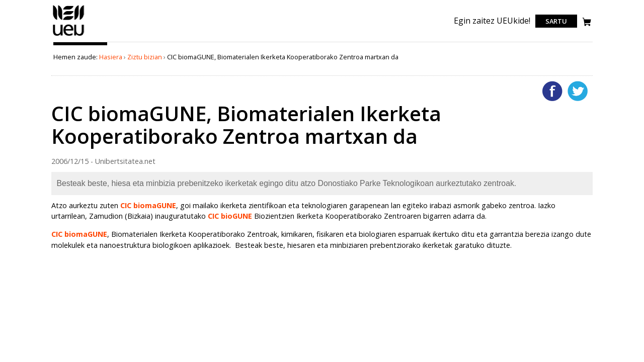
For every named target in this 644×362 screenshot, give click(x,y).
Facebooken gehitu (552, 91)
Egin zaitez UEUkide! (492, 21)
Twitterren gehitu (578, 91)
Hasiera (111, 57)
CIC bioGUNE (230, 216)
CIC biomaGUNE (148, 205)
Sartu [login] (556, 21)
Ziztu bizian (145, 57)
